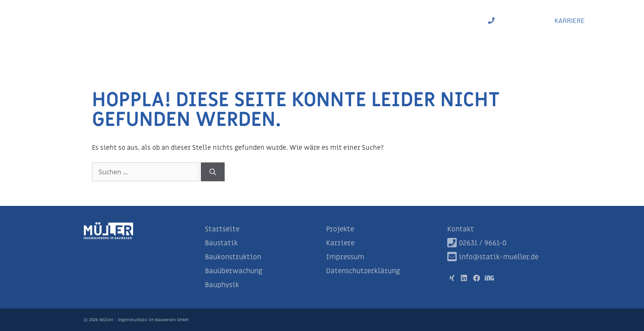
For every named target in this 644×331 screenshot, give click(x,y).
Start (204, 20)
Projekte (462, 20)
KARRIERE (570, 20)
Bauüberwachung (363, 20)
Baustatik (239, 20)
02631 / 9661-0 (512, 20)
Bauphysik (420, 20)
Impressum (345, 257)
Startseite (222, 229)
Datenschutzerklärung (363, 271)
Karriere (340, 243)
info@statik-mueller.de (493, 257)
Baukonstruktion (295, 20)
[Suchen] (213, 172)
